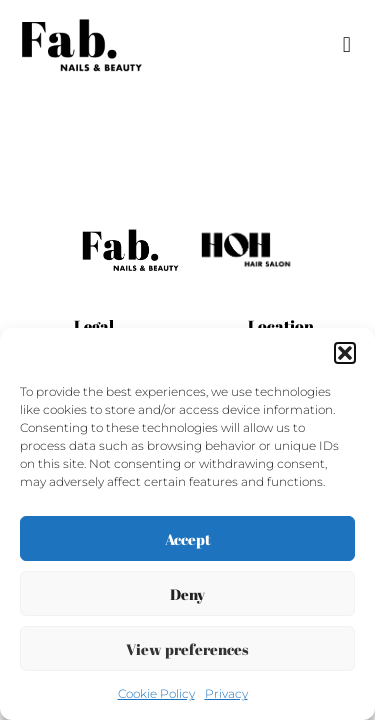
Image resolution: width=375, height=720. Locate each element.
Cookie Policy (156, 693)
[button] (345, 353)
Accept (188, 539)
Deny (187, 594)
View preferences (187, 649)
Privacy (226, 693)
